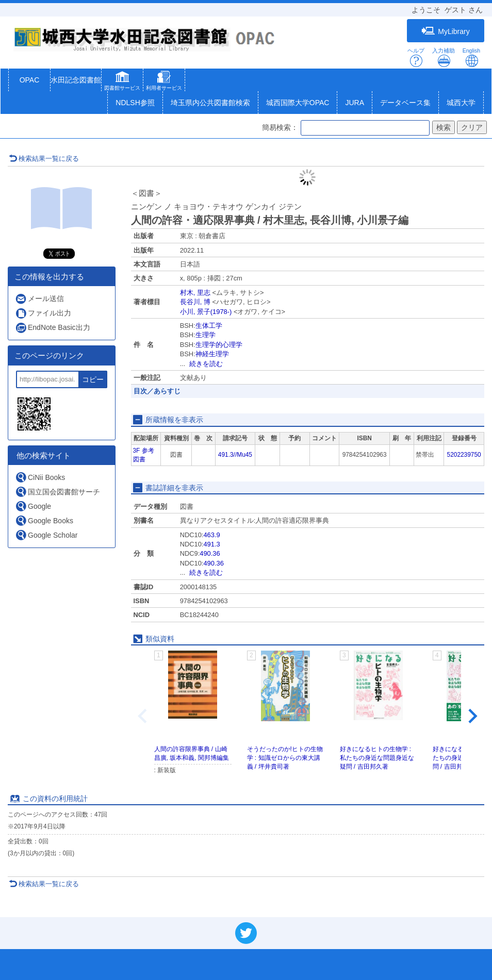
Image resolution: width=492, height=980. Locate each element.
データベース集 (405, 103)
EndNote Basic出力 (53, 328)
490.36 (210, 553)
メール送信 (39, 299)
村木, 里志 (195, 293)
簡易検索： (280, 127)
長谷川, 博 (195, 302)
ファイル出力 (43, 313)
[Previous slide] (143, 717)
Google (33, 506)
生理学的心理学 (219, 345)
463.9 (211, 535)
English (471, 57)
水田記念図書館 (76, 80)
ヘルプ (416, 57)
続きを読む (206, 364)
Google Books (44, 520)
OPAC (30, 80)
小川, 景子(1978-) (206, 312)
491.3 (211, 544)
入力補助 (444, 57)
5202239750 (464, 455)
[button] (122, 82)
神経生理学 (212, 354)
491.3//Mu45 (235, 455)
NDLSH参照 (135, 103)
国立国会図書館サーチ (58, 492)
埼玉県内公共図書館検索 (210, 103)
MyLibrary (445, 31)
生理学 (206, 335)
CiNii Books (40, 477)
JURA (355, 103)
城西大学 (461, 103)
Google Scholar (46, 535)
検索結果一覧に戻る (44, 159)
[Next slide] (472, 717)
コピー (93, 379)
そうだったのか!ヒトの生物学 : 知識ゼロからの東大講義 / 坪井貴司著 (285, 758)
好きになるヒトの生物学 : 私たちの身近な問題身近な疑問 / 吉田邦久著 (377, 758)
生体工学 (209, 326)
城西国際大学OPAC (298, 103)
